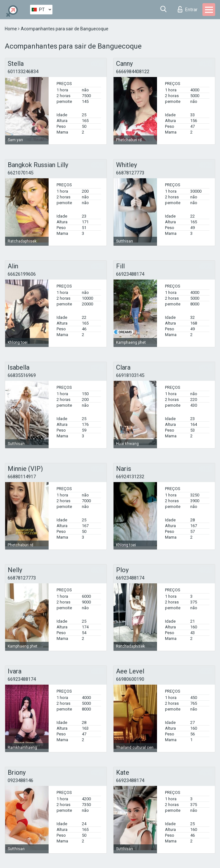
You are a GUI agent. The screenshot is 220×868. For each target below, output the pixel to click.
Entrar (188, 9)
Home (11, 29)
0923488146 (20, 780)
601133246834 (23, 72)
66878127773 (130, 173)
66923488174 (130, 274)
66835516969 (22, 375)
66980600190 (130, 679)
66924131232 (130, 477)
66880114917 (22, 477)
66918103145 (130, 375)
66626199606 (22, 274)
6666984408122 (133, 72)
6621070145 (20, 173)
